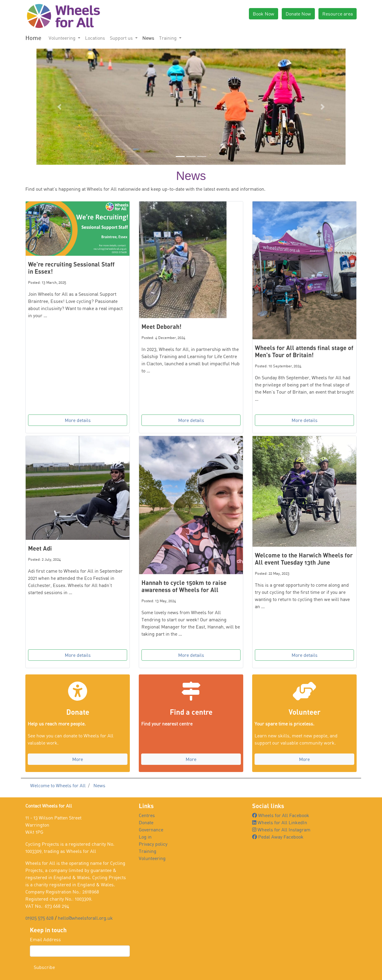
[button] (60, 107)
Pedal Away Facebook (278, 837)
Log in (145, 837)
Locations (95, 38)
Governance (151, 830)
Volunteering (152, 858)
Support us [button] (122, 38)
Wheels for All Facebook (281, 815)
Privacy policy (153, 844)
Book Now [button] (264, 14)
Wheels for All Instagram (281, 830)
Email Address (45, 939)
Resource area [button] (338, 14)
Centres (147, 815)
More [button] (78, 759)
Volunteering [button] (63, 38)
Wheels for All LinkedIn (280, 822)
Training (148, 851)
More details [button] (78, 420)
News (148, 38)
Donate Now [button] (298, 14)
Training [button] (168, 38)
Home (33, 38)
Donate (146, 822)
